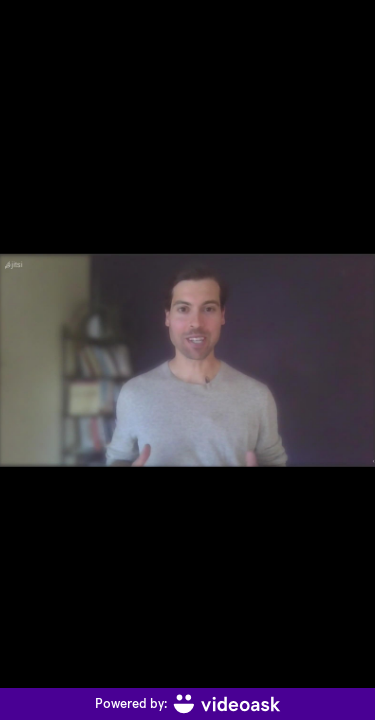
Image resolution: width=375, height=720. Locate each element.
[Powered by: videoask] (187, 704)
